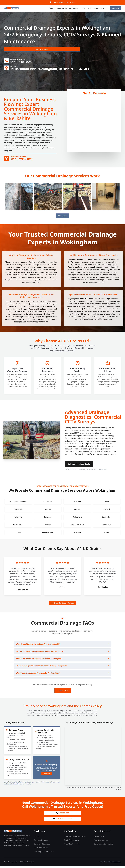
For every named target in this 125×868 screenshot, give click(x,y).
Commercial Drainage (42, 846)
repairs (26, 310)
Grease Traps (99, 838)
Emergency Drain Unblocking (75, 838)
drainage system (20, 323)
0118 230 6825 (70, 2)
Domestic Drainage (41, 842)
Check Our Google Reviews (63, 604)
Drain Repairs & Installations (44, 854)
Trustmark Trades (116, 864)
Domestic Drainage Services (68, 8)
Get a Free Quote (14, 49)
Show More (62, 217)
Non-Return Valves (101, 842)
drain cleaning (44, 315)
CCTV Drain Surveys (41, 850)
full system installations (27, 141)
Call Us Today (47, 775)
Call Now (116, 8)
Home (52, 8)
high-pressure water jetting (99, 271)
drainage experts (30, 271)
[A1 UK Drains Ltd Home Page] (17, 833)
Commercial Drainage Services (95, 8)
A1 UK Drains (11, 126)
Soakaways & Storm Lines (103, 846)
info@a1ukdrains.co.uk (63, 821)
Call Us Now (62, 692)
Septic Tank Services (71, 842)
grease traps (72, 307)
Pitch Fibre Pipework (72, 846)
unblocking (84, 300)
